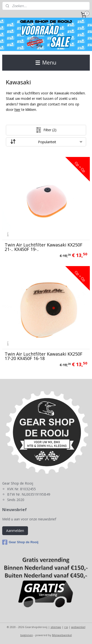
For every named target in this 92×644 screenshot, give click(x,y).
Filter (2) (46, 130)
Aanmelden (15, 531)
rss (66, 627)
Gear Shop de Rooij (20, 542)
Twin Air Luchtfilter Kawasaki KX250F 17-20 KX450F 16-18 (44, 356)
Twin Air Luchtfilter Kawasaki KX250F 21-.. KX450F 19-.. (44, 247)
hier (17, 110)
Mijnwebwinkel (62, 635)
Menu (46, 63)
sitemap (56, 627)
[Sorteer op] (46, 142)
